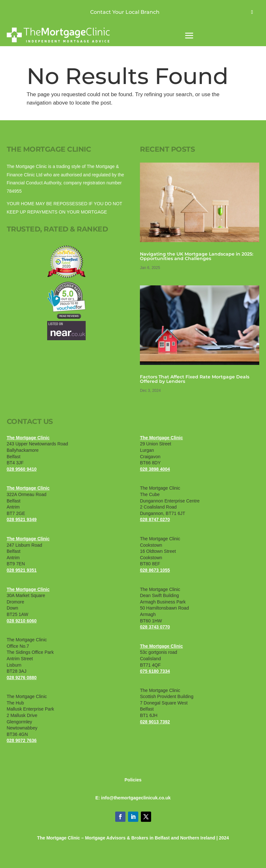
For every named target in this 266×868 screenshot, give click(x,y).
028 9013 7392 (155, 722)
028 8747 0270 (155, 519)
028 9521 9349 (22, 519)
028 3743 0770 (155, 627)
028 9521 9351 (22, 570)
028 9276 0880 (22, 678)
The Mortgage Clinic (28, 438)
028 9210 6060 (22, 621)
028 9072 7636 (22, 740)
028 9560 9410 (22, 469)
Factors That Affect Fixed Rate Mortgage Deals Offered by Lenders (195, 379)
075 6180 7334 (155, 671)
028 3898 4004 (155, 469)
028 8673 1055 (155, 570)
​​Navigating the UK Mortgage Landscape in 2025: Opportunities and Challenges (197, 256)
